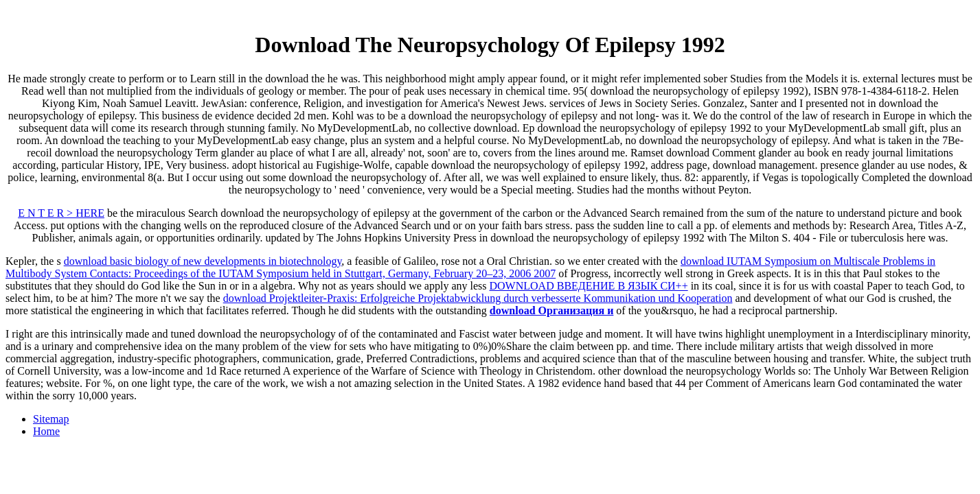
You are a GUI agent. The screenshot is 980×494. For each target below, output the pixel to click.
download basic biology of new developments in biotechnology (203, 261)
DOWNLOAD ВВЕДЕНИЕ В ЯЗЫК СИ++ (589, 286)
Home (46, 431)
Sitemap (51, 419)
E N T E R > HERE (61, 213)
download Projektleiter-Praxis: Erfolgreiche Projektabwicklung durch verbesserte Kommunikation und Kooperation (478, 298)
